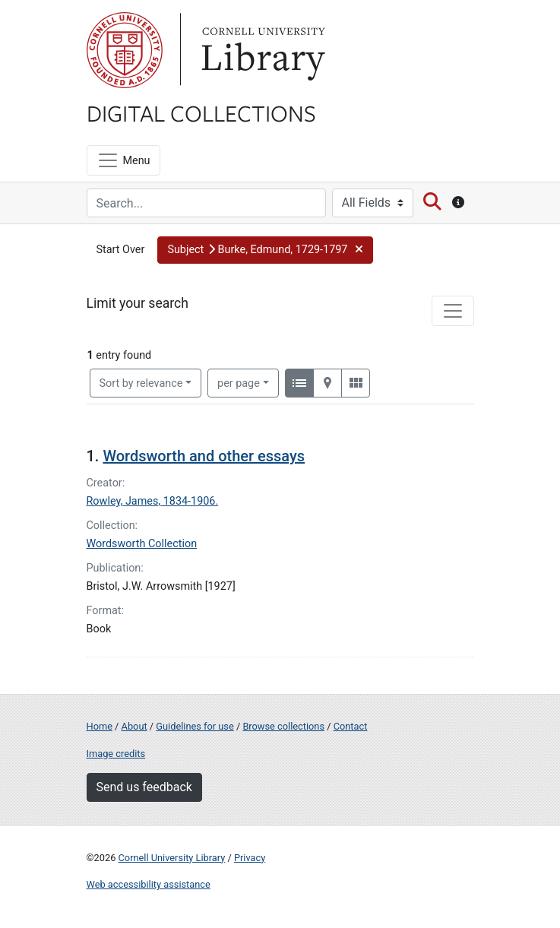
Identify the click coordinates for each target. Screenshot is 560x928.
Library (261, 50)
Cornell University (125, 50)
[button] (265, 250)
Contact (351, 726)
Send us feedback (144, 787)
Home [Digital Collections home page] (100, 726)
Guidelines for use (195, 726)
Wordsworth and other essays (204, 456)
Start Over (121, 250)
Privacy (250, 858)
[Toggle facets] (453, 311)
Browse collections (283, 726)
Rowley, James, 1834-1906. (153, 501)
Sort (141, 383)
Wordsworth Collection (142, 544)
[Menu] (123, 160)
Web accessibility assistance (149, 884)
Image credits (116, 754)
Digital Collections (201, 112)
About (134, 726)
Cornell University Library (172, 858)
